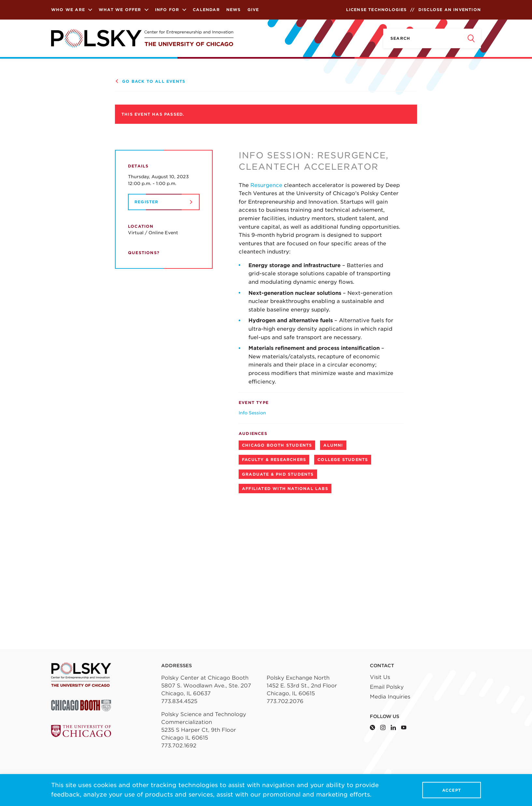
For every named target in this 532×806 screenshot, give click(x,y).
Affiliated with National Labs (285, 489)
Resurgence (267, 185)
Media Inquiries (390, 697)
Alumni (333, 445)
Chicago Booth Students (277, 445)
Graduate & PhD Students (278, 474)
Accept (452, 790)
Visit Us (380, 677)
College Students (343, 460)
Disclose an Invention (450, 10)
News (234, 10)
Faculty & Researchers (274, 460)
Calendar (206, 10)
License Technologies (377, 10)
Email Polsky (387, 687)
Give (253, 10)
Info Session (252, 413)
